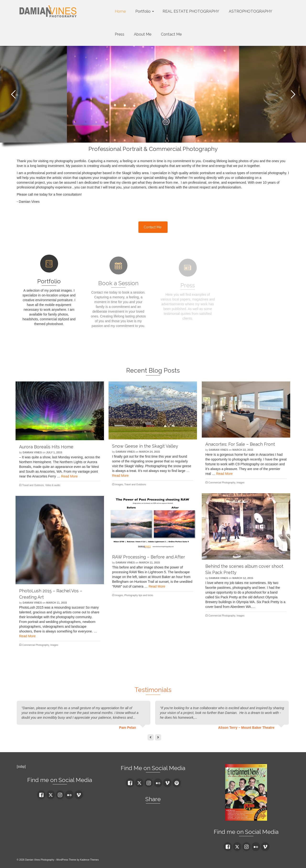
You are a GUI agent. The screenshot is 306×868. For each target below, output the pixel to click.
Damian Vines (32, 452)
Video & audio (53, 485)
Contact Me (153, 227)
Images (119, 485)
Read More (69, 476)
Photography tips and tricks (139, 595)
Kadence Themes (89, 860)
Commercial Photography (222, 483)
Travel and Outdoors (33, 485)
